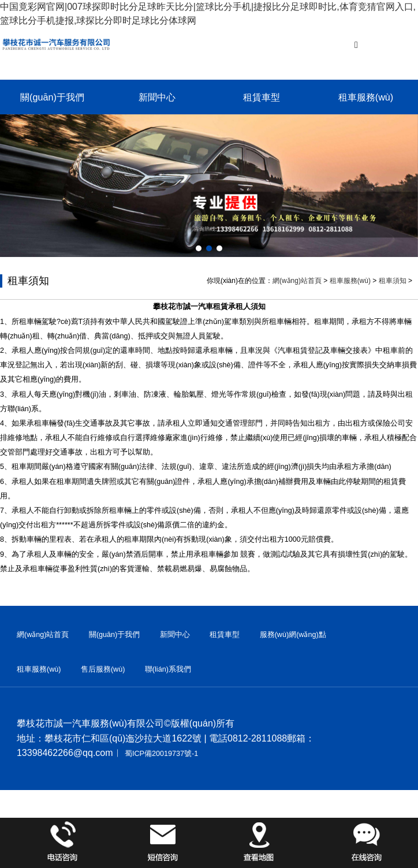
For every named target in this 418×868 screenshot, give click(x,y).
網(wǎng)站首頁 (297, 281)
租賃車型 (262, 97)
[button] (199, 248)
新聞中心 (157, 97)
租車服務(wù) (366, 97)
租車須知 (393, 281)
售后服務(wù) (103, 669)
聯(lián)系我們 (168, 669)
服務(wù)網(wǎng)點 (293, 635)
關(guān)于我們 (52, 97)
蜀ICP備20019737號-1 (161, 754)
